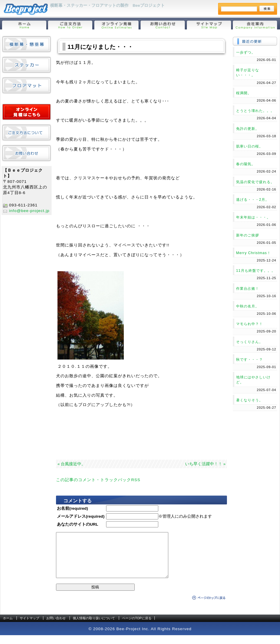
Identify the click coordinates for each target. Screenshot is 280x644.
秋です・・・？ (249, 360)
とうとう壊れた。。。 (255, 111)
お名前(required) (72, 508)
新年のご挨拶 (248, 235)
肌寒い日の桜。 (249, 146)
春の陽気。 (246, 164)
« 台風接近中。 (71, 464)
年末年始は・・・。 (253, 217)
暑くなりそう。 (249, 400)
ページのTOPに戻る (137, 627)
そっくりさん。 (249, 342)
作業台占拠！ (248, 289)
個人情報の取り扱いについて (94, 627)
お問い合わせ (56, 627)
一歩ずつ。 (246, 52)
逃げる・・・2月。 (253, 200)
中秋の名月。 (248, 306)
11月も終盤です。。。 (256, 271)
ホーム (8, 627)
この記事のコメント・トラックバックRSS (98, 480)
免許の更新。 (248, 129)
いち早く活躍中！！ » (205, 464)
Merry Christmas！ (253, 253)
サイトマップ (29, 627)
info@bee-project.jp (29, 211)
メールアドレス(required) (81, 516)
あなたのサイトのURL (78, 524)
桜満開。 (244, 93)
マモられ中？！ (249, 324)
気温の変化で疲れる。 (255, 182)
